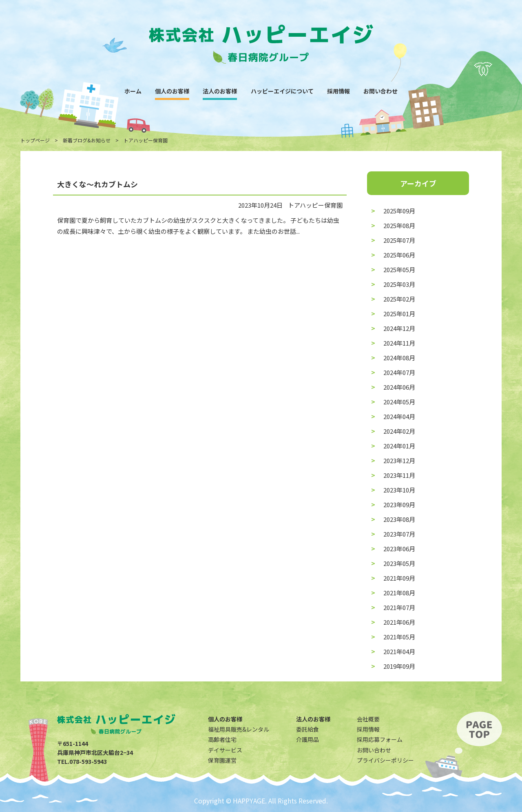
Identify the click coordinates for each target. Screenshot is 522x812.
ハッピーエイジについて (282, 91)
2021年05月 (399, 637)
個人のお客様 (172, 91)
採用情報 (338, 91)
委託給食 (307, 729)
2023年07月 (399, 534)
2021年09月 (399, 578)
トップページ (35, 140)
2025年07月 (399, 240)
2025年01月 (399, 314)
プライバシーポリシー (385, 760)
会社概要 (368, 719)
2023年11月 (399, 475)
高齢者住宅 (222, 739)
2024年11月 (399, 343)
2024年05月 (399, 402)
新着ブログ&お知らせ (87, 140)
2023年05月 (399, 563)
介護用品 (307, 739)
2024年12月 (399, 328)
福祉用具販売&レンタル (239, 729)
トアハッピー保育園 (315, 205)
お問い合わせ (380, 91)
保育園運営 (222, 760)
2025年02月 (399, 299)
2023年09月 (399, 505)
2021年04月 (399, 651)
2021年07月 (399, 607)
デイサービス (225, 750)
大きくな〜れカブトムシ (97, 184)
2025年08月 (399, 225)
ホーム (133, 91)
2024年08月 (399, 358)
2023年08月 (399, 519)
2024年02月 (399, 431)
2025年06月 (399, 255)
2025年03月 (399, 284)
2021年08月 (399, 593)
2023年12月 (399, 460)
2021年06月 (399, 622)
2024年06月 (399, 387)
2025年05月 (399, 270)
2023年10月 (399, 490)
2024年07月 (399, 372)
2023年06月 (399, 549)
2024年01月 (399, 446)
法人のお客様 (220, 91)
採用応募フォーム (380, 739)
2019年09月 (399, 666)
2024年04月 (399, 416)
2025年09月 (399, 211)
